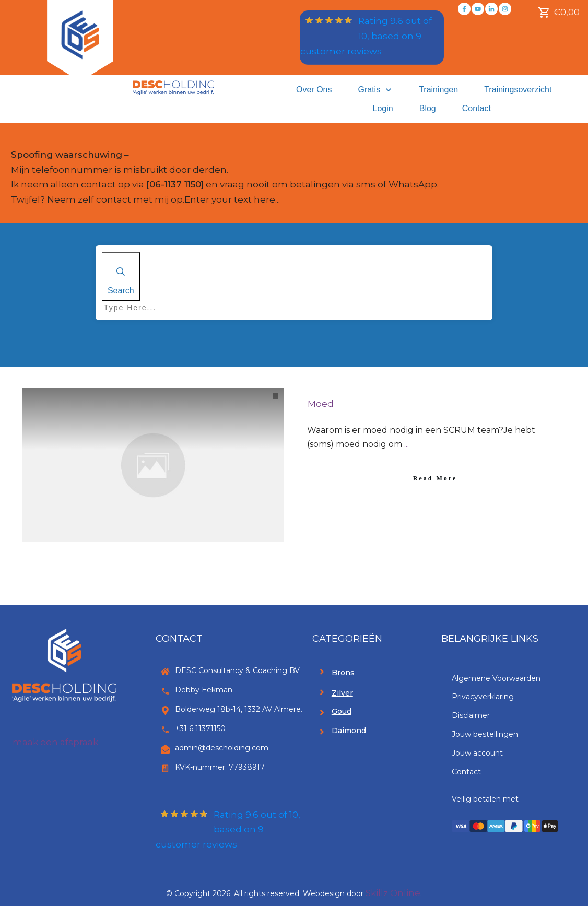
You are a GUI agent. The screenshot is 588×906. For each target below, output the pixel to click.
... (407, 444)
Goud (342, 711)
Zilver (342, 693)
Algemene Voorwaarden (496, 678)
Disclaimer (471, 715)
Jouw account (477, 753)
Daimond (349, 731)
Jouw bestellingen (485, 734)
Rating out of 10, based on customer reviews (366, 36)
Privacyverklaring (483, 697)
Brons (343, 673)
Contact (466, 772)
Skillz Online (393, 893)
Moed (321, 404)
